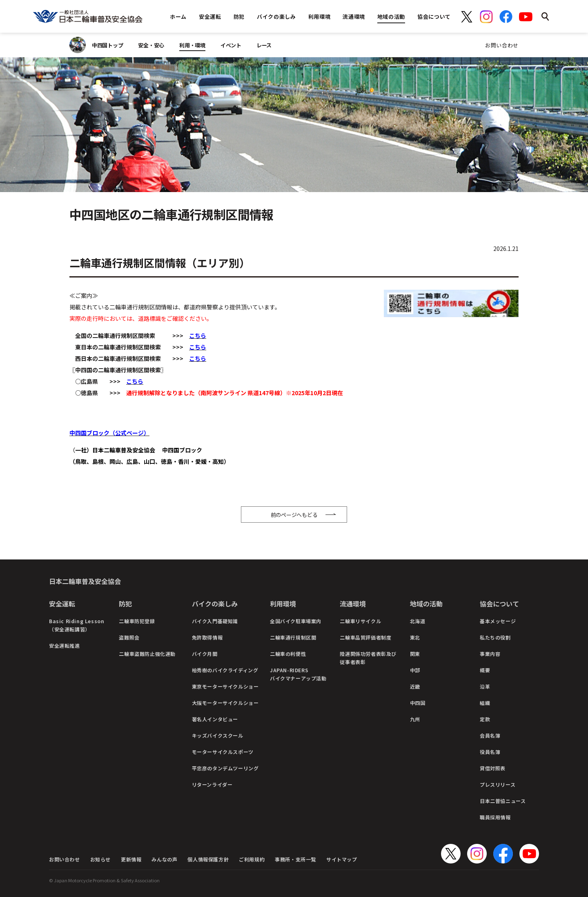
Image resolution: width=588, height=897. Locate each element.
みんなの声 (164, 859)
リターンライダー (212, 784)
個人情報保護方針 (208, 859)
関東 (415, 654)
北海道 (418, 621)
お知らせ (100, 859)
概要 (485, 670)
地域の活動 (426, 604)
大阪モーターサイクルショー (225, 703)
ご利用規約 (252, 859)
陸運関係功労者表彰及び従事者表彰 (368, 658)
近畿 (415, 686)
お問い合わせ (502, 45)
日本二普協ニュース (503, 801)
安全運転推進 (65, 645)
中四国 (418, 703)
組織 (485, 703)
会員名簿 (490, 735)
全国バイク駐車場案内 (296, 621)
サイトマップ (342, 859)
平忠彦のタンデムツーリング (225, 768)
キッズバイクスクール (218, 735)
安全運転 (62, 604)
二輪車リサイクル (360, 621)
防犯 (125, 604)
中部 (415, 670)
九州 (415, 719)
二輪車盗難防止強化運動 (147, 654)
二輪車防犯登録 (137, 621)
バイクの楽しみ (215, 604)
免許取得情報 (207, 637)
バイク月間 (205, 654)
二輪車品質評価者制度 (365, 637)
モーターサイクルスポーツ (223, 752)
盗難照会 (129, 637)
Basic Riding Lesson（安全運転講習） (77, 625)
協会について (499, 604)
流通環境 (353, 604)
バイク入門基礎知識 (215, 621)
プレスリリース (498, 784)
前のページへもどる (294, 515)
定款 (485, 719)
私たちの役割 (495, 637)
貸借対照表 (493, 768)
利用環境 (283, 604)
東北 (415, 637)
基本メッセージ (498, 621)
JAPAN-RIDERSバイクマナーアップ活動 (298, 674)
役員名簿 (490, 752)
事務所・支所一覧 (295, 859)
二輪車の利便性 (288, 654)
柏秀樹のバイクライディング (225, 670)
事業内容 (490, 654)
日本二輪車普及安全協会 (85, 581)
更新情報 (131, 859)
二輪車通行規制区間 (293, 637)
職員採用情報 (495, 817)
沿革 (485, 686)
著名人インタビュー (215, 719)
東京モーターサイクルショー (225, 686)
